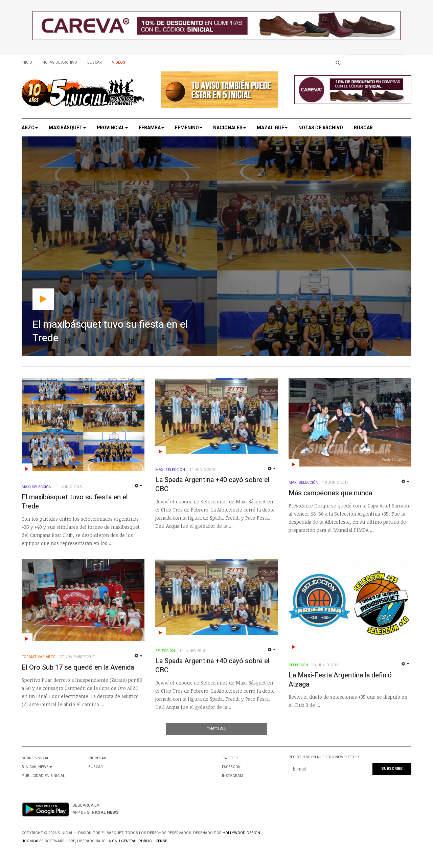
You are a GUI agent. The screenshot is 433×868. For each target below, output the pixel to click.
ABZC (30, 128)
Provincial (112, 128)
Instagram (233, 776)
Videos (119, 62)
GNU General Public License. (140, 841)
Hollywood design (241, 833)
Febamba (151, 128)
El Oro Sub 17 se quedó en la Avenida (78, 667)
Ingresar (97, 758)
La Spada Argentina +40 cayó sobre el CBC (212, 484)
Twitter (230, 758)
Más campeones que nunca (330, 493)
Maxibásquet (67, 128)
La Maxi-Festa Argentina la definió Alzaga (340, 680)
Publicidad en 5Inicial (43, 776)
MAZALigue (272, 128)
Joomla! (30, 841)
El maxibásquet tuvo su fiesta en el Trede (75, 502)
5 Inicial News (37, 767)
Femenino (189, 128)
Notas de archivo (60, 62)
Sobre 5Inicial (35, 758)
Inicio (27, 62)
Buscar (95, 62)
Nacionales (230, 128)
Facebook (231, 767)
